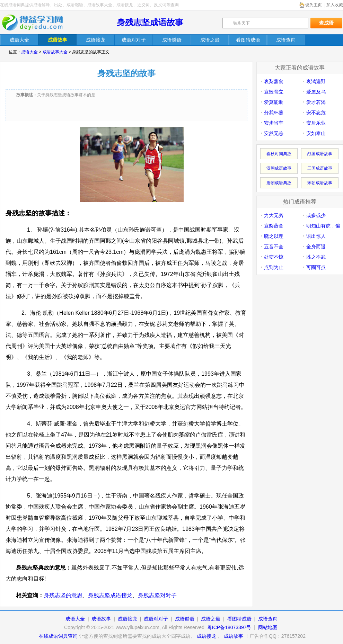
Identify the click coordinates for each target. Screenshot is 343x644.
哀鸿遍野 (316, 81)
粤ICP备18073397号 (230, 627)
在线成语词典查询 (58, 636)
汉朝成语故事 (279, 168)
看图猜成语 (239, 619)
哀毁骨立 (274, 92)
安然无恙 (274, 133)
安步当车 (274, 123)
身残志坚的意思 (63, 595)
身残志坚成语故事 (150, 22)
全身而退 (316, 247)
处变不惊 (274, 257)
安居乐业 (316, 123)
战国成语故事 (320, 154)
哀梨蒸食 (274, 81)
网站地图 (268, 627)
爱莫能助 (274, 102)
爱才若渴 (316, 102)
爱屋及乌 (316, 92)
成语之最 (211, 619)
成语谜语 (185, 619)
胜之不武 (316, 257)
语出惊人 (316, 236)
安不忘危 (316, 113)
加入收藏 (335, 5)
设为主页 (314, 5)
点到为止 (274, 267)
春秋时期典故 (279, 154)
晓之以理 (274, 236)
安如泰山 (316, 133)
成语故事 (101, 619)
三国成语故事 (320, 168)
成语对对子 (156, 619)
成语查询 (268, 619)
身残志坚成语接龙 (110, 595)
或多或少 (316, 215)
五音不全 (274, 247)
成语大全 (29, 52)
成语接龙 (127, 619)
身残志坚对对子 (157, 595)
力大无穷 (274, 215)
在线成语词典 (37, 23)
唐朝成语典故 (279, 183)
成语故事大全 (55, 52)
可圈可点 (316, 267)
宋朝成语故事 (320, 183)
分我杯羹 (274, 113)
